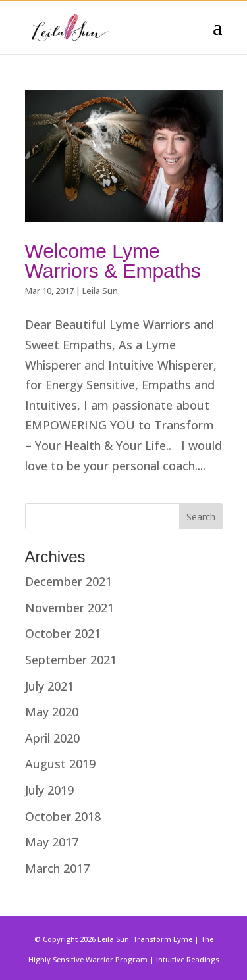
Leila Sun (100, 291)
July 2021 (49, 686)
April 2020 (52, 738)
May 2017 (52, 842)
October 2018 (63, 816)
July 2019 (49, 790)
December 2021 (69, 581)
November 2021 (69, 608)
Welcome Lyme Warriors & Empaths (113, 261)
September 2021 (71, 660)
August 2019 (60, 764)
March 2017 (57, 868)
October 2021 (63, 633)
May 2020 (52, 712)
